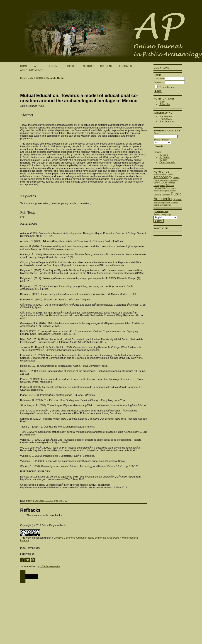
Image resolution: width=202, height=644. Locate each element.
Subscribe (165, 104)
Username (159, 78)
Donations (162, 68)
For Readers (166, 117)
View (162, 102)
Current (106, 66)
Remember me (167, 87)
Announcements (32, 70)
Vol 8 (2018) (37, 78)
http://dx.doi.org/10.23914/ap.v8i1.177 (47, 501)
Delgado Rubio (55, 78)
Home (24, 66)
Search (88, 66)
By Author (164, 158)
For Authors (165, 119)
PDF (22, 217)
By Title (163, 160)
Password (159, 82)
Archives (125, 66)
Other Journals (167, 163)
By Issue (164, 155)
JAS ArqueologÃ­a (50, 566)
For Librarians (167, 122)
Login (53, 66)
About (39, 66)
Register (70, 66)
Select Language (162, 215)
